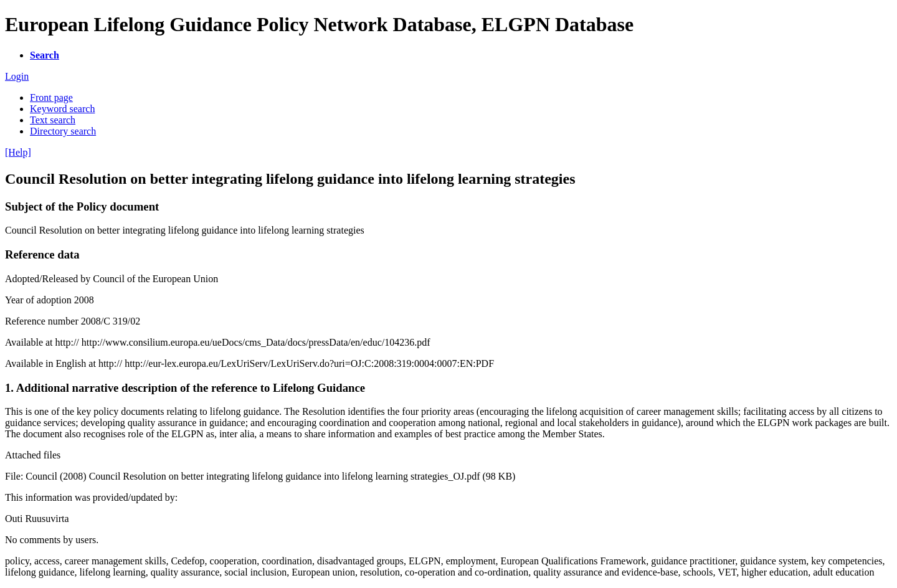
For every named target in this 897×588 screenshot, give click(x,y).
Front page (51, 97)
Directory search (63, 131)
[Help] (18, 152)
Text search (53, 120)
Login (17, 76)
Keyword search (62, 109)
